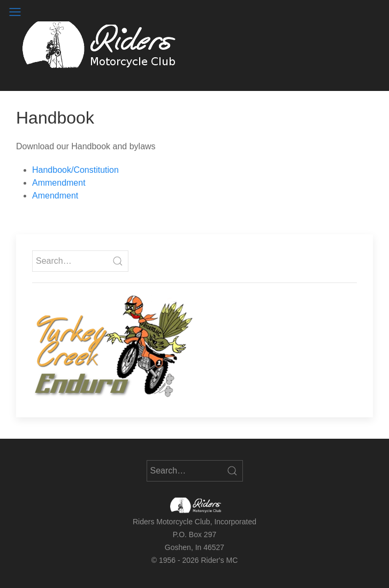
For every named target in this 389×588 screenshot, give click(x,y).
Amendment (55, 196)
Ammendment (59, 183)
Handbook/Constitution (75, 170)
